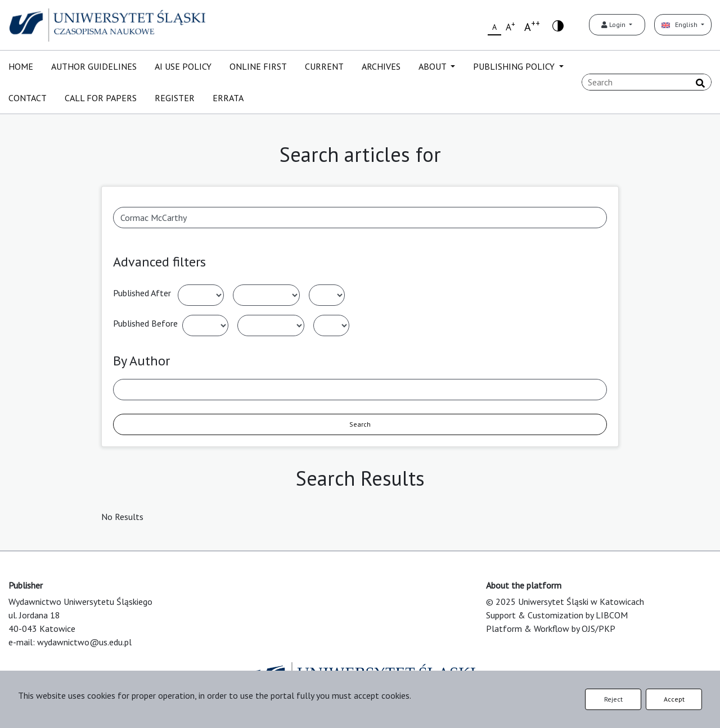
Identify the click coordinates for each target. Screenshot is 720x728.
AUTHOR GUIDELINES (94, 66)
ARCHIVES (381, 66)
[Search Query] (647, 82)
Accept (674, 699)
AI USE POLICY (183, 66)
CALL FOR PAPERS (101, 98)
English (680, 24)
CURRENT (324, 66)
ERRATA (228, 98)
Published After (142, 293)
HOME (21, 66)
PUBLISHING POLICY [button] (515, 66)
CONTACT (28, 98)
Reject (613, 699)
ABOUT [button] (433, 66)
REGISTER (175, 98)
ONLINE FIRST (258, 66)
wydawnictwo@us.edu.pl (84, 642)
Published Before (145, 323)
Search (360, 424)
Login (614, 24)
